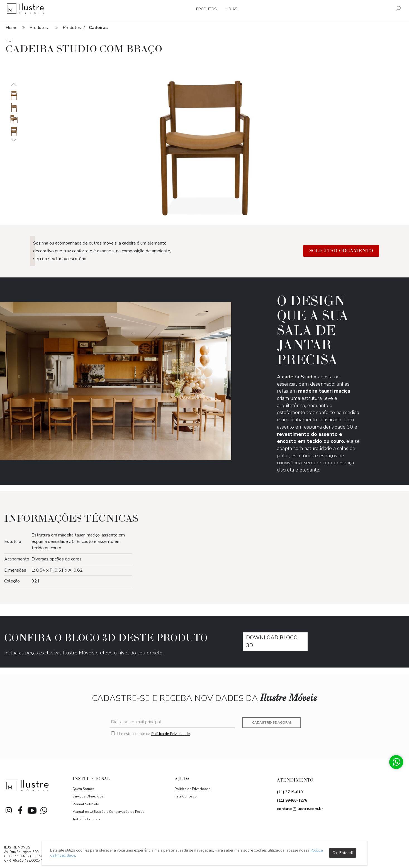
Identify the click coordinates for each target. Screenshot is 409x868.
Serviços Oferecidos (88, 796)
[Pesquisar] (398, 9)
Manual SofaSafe (86, 804)
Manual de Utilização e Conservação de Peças (108, 812)
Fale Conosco (186, 796)
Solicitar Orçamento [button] (341, 251)
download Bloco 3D (272, 641)
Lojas (232, 9)
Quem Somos (83, 789)
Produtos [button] (206, 9)
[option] (204, 142)
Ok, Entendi (343, 853)
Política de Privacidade (171, 733)
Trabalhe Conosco (87, 819)
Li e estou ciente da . (151, 733)
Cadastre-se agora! (272, 722)
